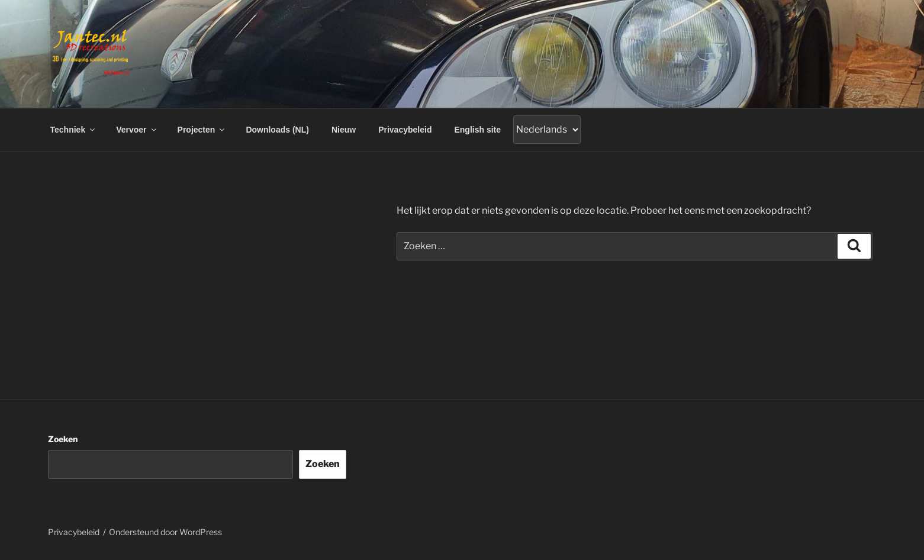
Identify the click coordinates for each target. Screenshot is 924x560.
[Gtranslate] (547, 130)
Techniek (74, 130)
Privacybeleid (405, 130)
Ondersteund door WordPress (165, 532)
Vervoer (137, 130)
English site (477, 130)
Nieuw (344, 130)
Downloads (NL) (277, 130)
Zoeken (63, 439)
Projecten (202, 130)
